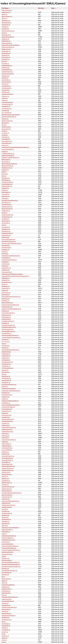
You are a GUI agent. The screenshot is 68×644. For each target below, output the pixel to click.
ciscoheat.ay (6, 90)
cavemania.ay (6, 80)
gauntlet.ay (5, 198)
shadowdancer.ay (7, 464)
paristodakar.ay (7, 378)
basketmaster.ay (7, 43)
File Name (5, 8)
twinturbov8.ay (6, 593)
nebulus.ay (5, 348)
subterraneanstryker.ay (9, 536)
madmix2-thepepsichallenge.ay (11, 309)
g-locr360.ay (6, 194)
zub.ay (4, 642)
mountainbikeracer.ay (8, 331)
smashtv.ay (5, 485)
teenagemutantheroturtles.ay (11, 564)
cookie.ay (5, 100)
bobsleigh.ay (6, 55)
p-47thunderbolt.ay (8, 368)
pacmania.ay (6, 372)
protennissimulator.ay (8, 407)
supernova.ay (6, 542)
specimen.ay (6, 499)
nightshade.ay (6, 356)
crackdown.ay (6, 106)
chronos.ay (5, 84)
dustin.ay (5, 131)
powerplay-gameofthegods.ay (11, 391)
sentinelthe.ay (6, 462)
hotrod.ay (5, 252)
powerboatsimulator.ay (9, 389)
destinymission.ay (7, 121)
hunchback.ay (6, 258)
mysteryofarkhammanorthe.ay (11, 337)
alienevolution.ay (7, 16)
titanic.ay (4, 581)
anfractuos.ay (6, 25)
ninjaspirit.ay (6, 358)
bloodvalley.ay (6, 53)
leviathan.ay (5, 301)
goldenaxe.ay (6, 211)
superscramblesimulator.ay (10, 546)
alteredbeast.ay (7, 23)
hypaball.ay (5, 262)
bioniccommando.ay (8, 47)
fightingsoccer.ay (7, 168)
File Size (41, 8)
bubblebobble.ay (7, 66)
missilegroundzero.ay (8, 325)
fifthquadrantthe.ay (8, 166)
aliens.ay (4, 18)
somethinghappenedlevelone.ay (12, 493)
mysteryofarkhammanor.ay (10, 335)
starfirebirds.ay (6, 519)
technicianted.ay (7, 560)
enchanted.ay (6, 139)
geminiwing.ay (6, 202)
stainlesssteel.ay (7, 513)
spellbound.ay (6, 503)
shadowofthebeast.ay (8, 466)
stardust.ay (5, 517)
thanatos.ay (5, 568)
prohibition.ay (6, 403)
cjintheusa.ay (6, 92)
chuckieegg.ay (6, 86)
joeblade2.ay (6, 278)
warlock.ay (5, 611)
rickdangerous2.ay (7, 431)
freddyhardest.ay (7, 186)
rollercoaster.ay (7, 444)
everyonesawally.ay (8, 149)
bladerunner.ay (6, 49)
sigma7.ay (5, 476)
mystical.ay (5, 340)
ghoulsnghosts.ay (7, 209)
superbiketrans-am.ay (8, 540)
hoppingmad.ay (7, 247)
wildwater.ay (6, 618)
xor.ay (4, 634)
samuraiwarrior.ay (7, 458)
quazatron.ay (6, 417)
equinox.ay (5, 145)
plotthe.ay (5, 386)
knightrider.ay (6, 288)
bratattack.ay (6, 59)
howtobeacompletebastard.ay (11, 256)
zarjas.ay (5, 638)
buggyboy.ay (6, 68)
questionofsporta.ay (8, 419)
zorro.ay (4, 640)
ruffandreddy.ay (7, 446)
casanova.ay (6, 76)
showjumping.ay (7, 474)
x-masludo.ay (6, 630)
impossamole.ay (7, 272)
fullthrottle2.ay (6, 192)
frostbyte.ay (5, 188)
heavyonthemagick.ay (9, 239)
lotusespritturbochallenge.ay (10, 305)
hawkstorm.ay (6, 231)
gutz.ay (4, 225)
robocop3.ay (6, 436)
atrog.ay (4, 33)
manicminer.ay (6, 315)
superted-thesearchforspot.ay (11, 550)
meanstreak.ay (6, 319)
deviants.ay (5, 123)
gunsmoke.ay (6, 223)
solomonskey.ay (7, 491)
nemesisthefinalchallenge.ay (11, 350)
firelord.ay (5, 174)
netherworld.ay (6, 352)
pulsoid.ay (5, 413)
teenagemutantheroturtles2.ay (11, 566)
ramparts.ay (5, 423)
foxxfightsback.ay (7, 184)
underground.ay (7, 599)
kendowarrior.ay (7, 282)
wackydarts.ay (6, 609)
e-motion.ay (5, 133)
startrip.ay (5, 526)
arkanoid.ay (5, 29)
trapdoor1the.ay (7, 589)
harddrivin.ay (6, 229)
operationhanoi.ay (7, 362)
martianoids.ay (6, 317)
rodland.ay (5, 442)
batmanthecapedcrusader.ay (11, 45)
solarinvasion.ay (7, 489)
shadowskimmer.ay (8, 468)
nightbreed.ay (6, 354)
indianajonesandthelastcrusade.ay (12, 274)
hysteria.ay (5, 266)
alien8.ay (5, 14)
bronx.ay (4, 61)
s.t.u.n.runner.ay (7, 450)
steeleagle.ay (6, 532)
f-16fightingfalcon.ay (8, 153)
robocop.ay (5, 433)
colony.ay (5, 98)
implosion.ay (6, 270)
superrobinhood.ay (8, 544)
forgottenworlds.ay (7, 182)
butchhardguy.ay (7, 70)
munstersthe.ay (7, 333)
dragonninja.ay (6, 127)
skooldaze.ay (6, 481)
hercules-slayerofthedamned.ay (12, 243)
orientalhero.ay (6, 364)
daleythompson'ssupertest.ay (11, 115)
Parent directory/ (7, 10)
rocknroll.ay (5, 438)
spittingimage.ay (7, 507)
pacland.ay (5, 370)
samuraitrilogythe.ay (8, 456)
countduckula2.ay (7, 104)
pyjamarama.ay (7, 415)
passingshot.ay (6, 380)
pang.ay (4, 374)
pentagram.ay (6, 382)
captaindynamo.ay (7, 72)
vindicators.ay (6, 605)
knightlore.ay (6, 286)
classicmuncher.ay (7, 94)
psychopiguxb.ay (7, 409)
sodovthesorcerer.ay (8, 487)
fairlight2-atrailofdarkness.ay (11, 158)
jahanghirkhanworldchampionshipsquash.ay (15, 276)
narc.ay (4, 344)
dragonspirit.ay (6, 129)
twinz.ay (4, 595)
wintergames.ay (7, 620)
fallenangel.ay (6, 160)
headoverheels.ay (7, 233)
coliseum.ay (5, 96)
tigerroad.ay (5, 575)
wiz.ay (4, 622)
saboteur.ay (5, 452)
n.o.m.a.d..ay (6, 342)
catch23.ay (5, 78)
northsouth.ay (6, 360)
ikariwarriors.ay (6, 268)
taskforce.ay (5, 558)
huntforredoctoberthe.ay (9, 260)
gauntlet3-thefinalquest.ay (10, 200)
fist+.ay (4, 176)
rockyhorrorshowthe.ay (9, 440)
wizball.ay (5, 628)
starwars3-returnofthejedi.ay (10, 528)
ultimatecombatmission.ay (10, 597)
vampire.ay (5, 603)
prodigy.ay (5, 399)
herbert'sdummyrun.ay (9, 241)
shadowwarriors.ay (8, 470)
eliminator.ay (6, 137)
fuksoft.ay (5, 190)
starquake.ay (6, 524)
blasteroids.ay (6, 51)
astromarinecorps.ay (8, 31)
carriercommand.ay (8, 74)
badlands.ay (5, 39)
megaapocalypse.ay (8, 321)
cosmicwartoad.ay (7, 102)
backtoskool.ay (6, 35)
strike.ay (4, 534)
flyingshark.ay (6, 180)
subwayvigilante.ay (8, 538)
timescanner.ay (6, 579)
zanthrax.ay (5, 636)
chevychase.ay (6, 82)
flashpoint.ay (6, 178)
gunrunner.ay (6, 221)
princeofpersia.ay (7, 395)
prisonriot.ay (6, 397)
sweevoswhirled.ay (8, 552)
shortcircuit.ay (6, 472)
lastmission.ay (6, 293)
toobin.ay (5, 583)
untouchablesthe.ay (8, 601)
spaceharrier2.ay (7, 497)
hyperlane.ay (6, 264)
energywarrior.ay (7, 141)
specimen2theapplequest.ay (10, 501)
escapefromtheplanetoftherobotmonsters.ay (15, 147)
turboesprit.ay (6, 591)
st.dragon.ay (6, 511)
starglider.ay (5, 521)
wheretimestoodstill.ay (9, 615)
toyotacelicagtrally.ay (8, 585)
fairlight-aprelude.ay (8, 155)
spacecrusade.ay (7, 495)
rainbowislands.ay (7, 421)
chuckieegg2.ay (7, 88)
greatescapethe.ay (8, 215)
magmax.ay (5, 311)
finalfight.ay (5, 170)
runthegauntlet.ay (7, 448)
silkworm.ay (5, 479)
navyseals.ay (6, 346)
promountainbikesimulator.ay (11, 405)
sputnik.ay (5, 509)
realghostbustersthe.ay (9, 427)
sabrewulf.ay (6, 454)
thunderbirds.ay (7, 573)
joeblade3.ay (6, 280)
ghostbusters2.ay (7, 207)
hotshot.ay (5, 254)
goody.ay (5, 213)
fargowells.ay (6, 162)
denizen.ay (5, 119)
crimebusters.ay (7, 108)
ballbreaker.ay (6, 41)
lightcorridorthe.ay (7, 303)
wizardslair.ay (6, 624)
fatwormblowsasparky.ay (9, 164)
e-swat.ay (5, 135)
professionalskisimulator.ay (10, 401)
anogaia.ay (5, 27)
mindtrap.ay (5, 323)
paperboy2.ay (6, 376)
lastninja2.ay (6, 295)
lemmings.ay (6, 299)
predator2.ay (6, 393)
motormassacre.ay (8, 329)
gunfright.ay (5, 219)
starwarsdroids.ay (7, 530)
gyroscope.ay (6, 227)
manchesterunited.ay (8, 313)
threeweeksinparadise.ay (10, 571)
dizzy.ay (4, 125)
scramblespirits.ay (7, 460)
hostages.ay (5, 250)
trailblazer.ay (6, 587)
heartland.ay (6, 237)
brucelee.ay (5, 64)
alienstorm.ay (6, 21)
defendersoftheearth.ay (9, 117)
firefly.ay (4, 172)
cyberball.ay (5, 111)
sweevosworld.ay (7, 554)
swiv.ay (4, 556)
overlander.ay (6, 366)
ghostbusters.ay (7, 205)
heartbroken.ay (6, 235)
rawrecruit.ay (6, 425)
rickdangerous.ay (7, 429)
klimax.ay (5, 284)
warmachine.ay (6, 613)
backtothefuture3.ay (8, 37)
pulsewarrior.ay (6, 411)
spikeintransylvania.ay (9, 505)
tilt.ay (3, 577)
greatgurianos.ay (7, 217)
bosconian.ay (6, 57)
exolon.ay (5, 151)
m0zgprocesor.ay (7, 307)
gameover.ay (6, 196)
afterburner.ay (6, 12)
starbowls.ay (6, 515)
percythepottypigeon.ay (9, 384)
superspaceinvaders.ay (9, 548)
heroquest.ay (6, 245)
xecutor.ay (5, 632)
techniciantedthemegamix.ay (11, 562)
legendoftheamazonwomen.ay (11, 297)
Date (53, 8)
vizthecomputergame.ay (9, 607)
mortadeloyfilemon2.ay (9, 327)
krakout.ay (5, 290)
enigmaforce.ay (7, 143)
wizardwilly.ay (6, 626)
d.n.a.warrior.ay (7, 113)
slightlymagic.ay (7, 483)
